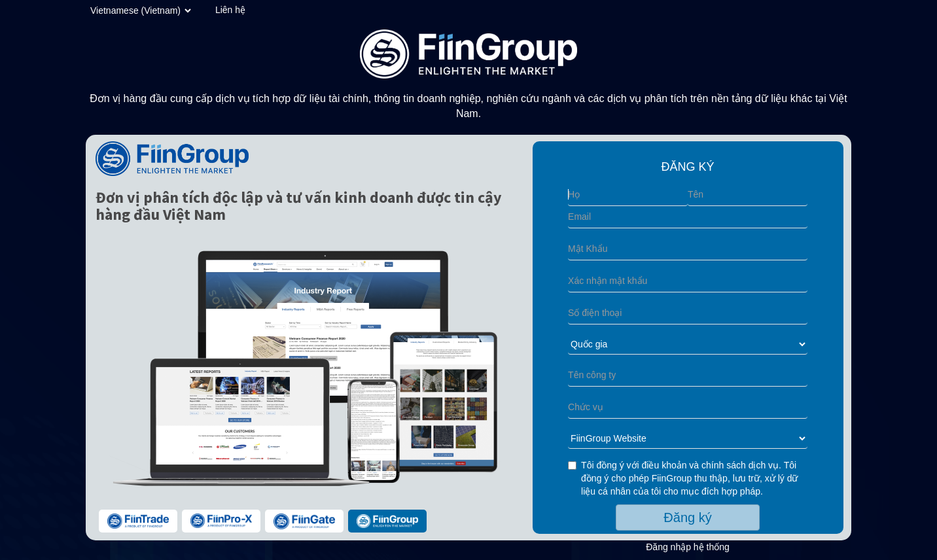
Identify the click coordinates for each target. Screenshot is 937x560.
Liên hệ (230, 10)
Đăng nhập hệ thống (688, 547)
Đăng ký (687, 517)
